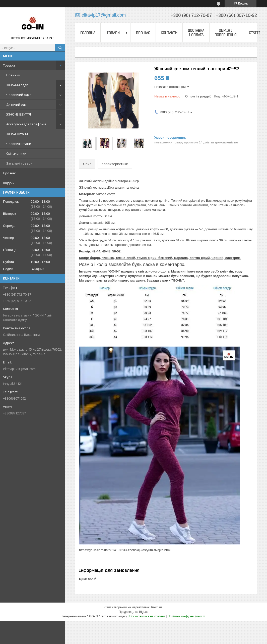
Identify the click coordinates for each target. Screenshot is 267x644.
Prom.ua (157, 607)
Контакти (169, 33)
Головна (88, 33)
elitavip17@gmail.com (19, 369)
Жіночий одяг (17, 85)
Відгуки (9, 183)
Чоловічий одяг (19, 95)
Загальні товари (19, 163)
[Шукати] (60, 48)
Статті (254, 33)
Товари (9, 65)
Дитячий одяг (17, 104)
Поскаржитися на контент (147, 616)
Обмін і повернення (226, 33)
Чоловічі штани (19, 144)
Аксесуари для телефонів (26, 124)
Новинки (13, 75)
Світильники (16, 153)
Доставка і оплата (196, 33)
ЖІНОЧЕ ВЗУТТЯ (19, 114)
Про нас (9, 173)
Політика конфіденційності (186, 616)
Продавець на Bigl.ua (133, 612)
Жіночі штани (17, 134)
